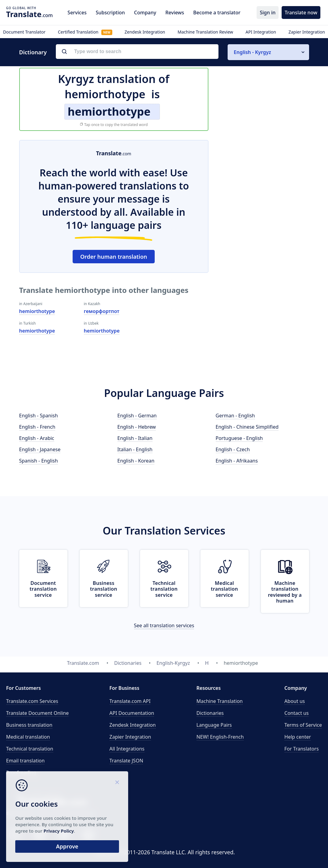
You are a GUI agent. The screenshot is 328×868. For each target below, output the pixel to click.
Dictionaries (210, 713)
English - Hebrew (137, 427)
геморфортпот (102, 311)
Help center (298, 737)
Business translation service (104, 589)
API (130, 701)
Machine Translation (220, 701)
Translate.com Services (32, 701)
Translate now (301, 13)
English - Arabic (37, 438)
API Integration (261, 32)
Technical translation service (164, 589)
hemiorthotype (37, 311)
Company (145, 13)
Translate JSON (126, 761)
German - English (235, 416)
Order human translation (114, 257)
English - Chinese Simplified (247, 427)
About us (295, 701)
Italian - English (135, 449)
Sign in (268, 13)
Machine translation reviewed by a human (285, 592)
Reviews (175, 13)
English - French (37, 427)
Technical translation (30, 749)
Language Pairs (214, 725)
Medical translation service (224, 589)
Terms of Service (303, 725)
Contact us (297, 713)
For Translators (302, 749)
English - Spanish (39, 416)
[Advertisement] (263, 178)
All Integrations (127, 749)
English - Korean (136, 461)
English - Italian (135, 438)
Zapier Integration (307, 32)
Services (77, 13)
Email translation (25, 761)
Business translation (29, 725)
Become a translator (217, 13)
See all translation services (164, 625)
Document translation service (43, 589)
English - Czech (233, 449)
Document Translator (24, 32)
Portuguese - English (239, 438)
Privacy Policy (59, 831)
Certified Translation (85, 32)
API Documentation (132, 713)
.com (29, 14)
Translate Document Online (37, 713)
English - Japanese (40, 449)
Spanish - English (39, 461)
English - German (137, 416)
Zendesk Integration (145, 32)
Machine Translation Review (205, 32)
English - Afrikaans (237, 461)
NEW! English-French (220, 737)
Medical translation (28, 737)
